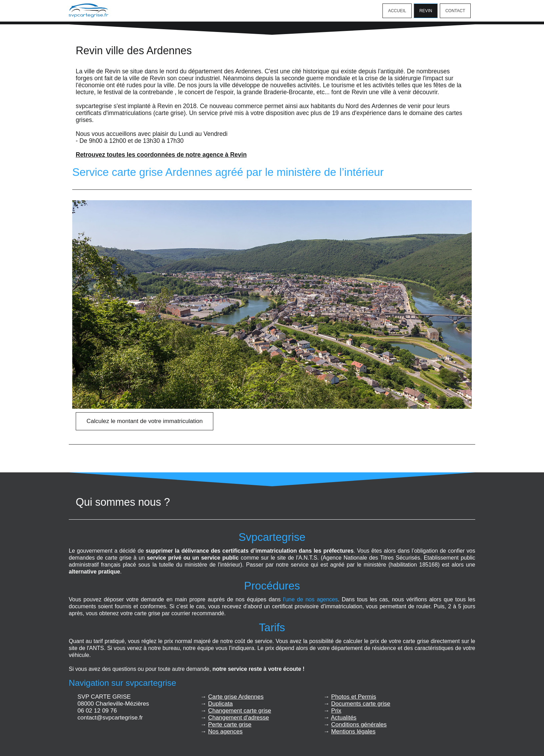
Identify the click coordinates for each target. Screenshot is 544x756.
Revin (426, 11)
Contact (455, 11)
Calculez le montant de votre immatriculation (145, 421)
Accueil (397, 11)
